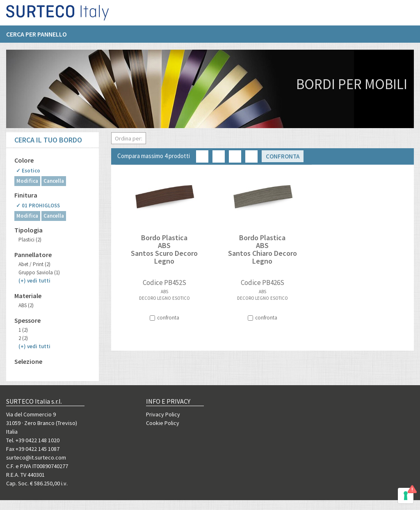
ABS (26, 305)
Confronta (283, 156)
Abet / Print (34, 264)
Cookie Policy (163, 423)
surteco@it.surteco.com (36, 457)
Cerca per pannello (37, 37)
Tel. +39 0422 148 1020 (33, 440)
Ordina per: (129, 138)
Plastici (30, 240)
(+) (34, 281)
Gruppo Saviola (39, 272)
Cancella (54, 181)
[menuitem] (41, 37)
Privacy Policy (163, 414)
